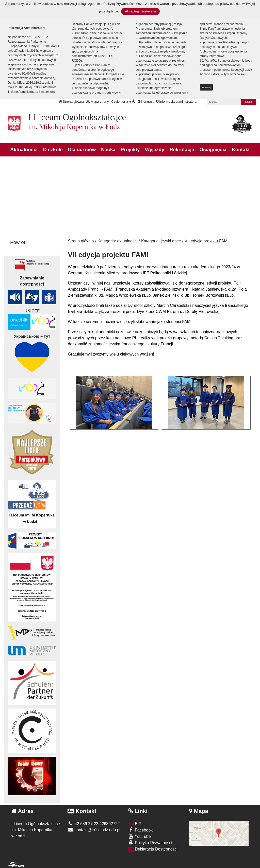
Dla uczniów (82, 149)
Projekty (130, 149)
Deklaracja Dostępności (153, 850)
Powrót (18, 242)
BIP (135, 824)
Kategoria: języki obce (161, 241)
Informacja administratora (176, 102)
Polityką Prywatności (118, 4)
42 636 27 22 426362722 (94, 824)
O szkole (53, 149)
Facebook (140, 830)
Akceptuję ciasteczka (140, 11)
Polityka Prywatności (150, 843)
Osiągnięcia (213, 149)
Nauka (108, 149)
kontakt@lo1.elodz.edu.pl (94, 830)
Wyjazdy (155, 149)
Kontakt (241, 149)
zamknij (206, 87)
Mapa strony (97, 102)
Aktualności (24, 149)
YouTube (139, 836)
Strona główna (71, 102)
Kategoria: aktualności (117, 241)
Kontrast (146, 102)
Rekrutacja (182, 149)
